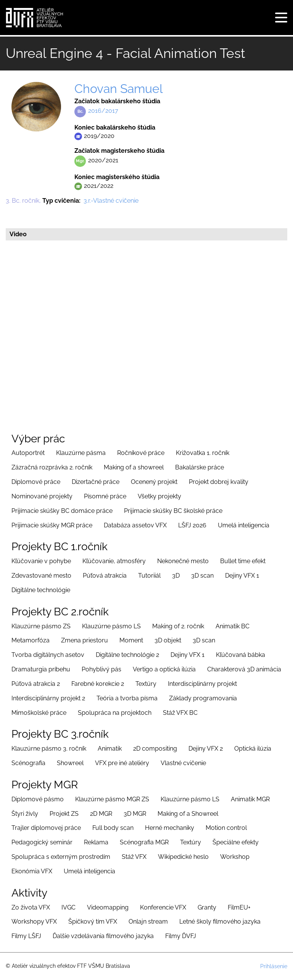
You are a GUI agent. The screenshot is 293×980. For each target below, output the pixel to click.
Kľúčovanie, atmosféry (114, 561)
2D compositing (155, 749)
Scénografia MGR (144, 842)
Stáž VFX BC (180, 713)
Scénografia (28, 763)
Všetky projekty (159, 496)
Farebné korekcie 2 (98, 684)
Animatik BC (233, 626)
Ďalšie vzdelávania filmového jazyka (103, 936)
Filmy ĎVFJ (181, 936)
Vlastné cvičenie (183, 763)
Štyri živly (25, 814)
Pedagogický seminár (42, 842)
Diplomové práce (36, 482)
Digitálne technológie (41, 590)
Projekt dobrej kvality (219, 482)
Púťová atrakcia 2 (36, 684)
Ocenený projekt (154, 482)
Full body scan (113, 828)
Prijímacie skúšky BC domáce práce (62, 511)
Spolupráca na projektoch (115, 713)
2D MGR (101, 814)
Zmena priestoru (85, 640)
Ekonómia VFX (32, 871)
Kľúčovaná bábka (241, 655)
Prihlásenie (274, 966)
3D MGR (135, 814)
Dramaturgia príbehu (41, 669)
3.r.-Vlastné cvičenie (111, 201)
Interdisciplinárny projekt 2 (48, 698)
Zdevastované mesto (41, 576)
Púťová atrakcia (105, 576)
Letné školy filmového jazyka (220, 922)
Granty (207, 907)
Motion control (226, 828)
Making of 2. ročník (178, 626)
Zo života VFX (31, 907)
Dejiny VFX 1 (242, 576)
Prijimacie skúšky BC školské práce (173, 511)
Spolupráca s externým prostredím (61, 857)
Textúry (146, 684)
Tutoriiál (149, 576)
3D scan (202, 576)
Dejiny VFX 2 (206, 749)
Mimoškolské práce (39, 713)
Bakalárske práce (200, 467)
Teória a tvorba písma (127, 698)
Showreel (70, 763)
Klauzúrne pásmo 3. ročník (49, 749)
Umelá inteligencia (244, 525)
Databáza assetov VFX (135, 525)
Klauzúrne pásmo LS (111, 626)
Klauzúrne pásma (81, 453)
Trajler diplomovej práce (46, 828)
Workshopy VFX (34, 922)
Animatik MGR (250, 799)
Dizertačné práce (96, 482)
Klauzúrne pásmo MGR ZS (112, 799)
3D (176, 576)
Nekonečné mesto (183, 561)
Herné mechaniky (170, 828)
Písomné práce (105, 496)
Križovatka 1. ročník (203, 453)
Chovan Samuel (119, 89)
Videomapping (108, 907)
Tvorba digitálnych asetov (48, 655)
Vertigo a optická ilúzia (164, 669)
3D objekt (168, 640)
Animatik (110, 749)
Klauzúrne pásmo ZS (41, 626)
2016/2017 (103, 111)
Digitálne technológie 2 (127, 655)
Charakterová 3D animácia (244, 669)
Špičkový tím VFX (93, 922)
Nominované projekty (42, 496)
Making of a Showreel (188, 814)
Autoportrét (28, 453)
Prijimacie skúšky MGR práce (52, 525)
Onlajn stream (148, 922)
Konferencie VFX (163, 907)
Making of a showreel (134, 467)
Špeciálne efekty (236, 842)
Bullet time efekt (243, 561)
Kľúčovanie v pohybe (41, 561)
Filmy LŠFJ (26, 936)
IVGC (68, 907)
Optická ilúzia (253, 749)
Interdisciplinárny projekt (202, 684)
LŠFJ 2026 (192, 525)
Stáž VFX (134, 857)
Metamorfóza (31, 640)
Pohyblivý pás (101, 669)
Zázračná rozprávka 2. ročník (52, 467)
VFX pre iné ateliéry (122, 763)
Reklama (96, 842)
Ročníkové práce (141, 453)
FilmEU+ (239, 907)
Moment (131, 640)
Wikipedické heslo (183, 857)
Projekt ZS (64, 814)
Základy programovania (203, 698)
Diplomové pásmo (38, 799)
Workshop (235, 857)
